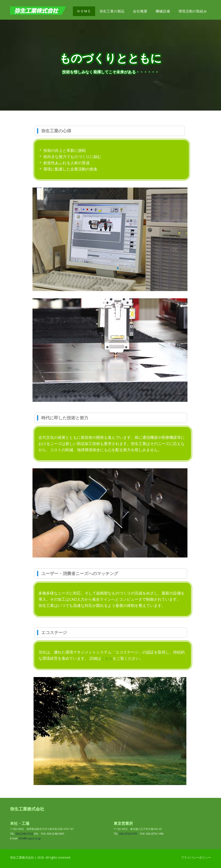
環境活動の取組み (193, 11)
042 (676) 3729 (128, 834)
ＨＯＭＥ (84, 11)
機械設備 (163, 11)
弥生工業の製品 (112, 11)
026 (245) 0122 (24, 834)
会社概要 (140, 11)
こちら (107, 658)
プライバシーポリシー (196, 857)
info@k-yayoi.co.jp (30, 838)
